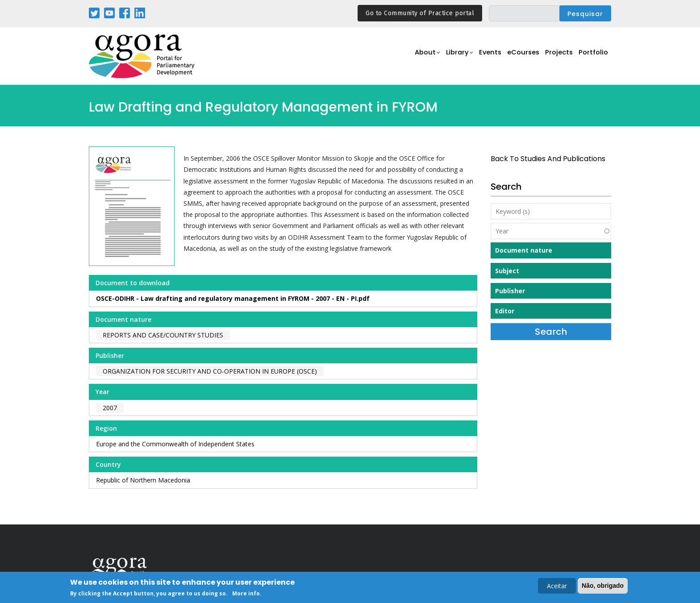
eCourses (517, 56)
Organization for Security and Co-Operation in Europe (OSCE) (210, 371)
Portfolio (593, 56)
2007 (110, 408)
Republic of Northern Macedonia (143, 480)
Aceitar (557, 586)
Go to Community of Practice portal (420, 13)
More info (246, 594)
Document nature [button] (524, 250)
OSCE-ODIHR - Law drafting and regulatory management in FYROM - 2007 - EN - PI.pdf (233, 298)
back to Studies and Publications (548, 159)
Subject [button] (507, 271)
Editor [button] (505, 311)
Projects (556, 56)
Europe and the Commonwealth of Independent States (175, 444)
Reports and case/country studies (163, 335)
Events (481, 56)
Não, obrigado (603, 586)
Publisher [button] (510, 291)
